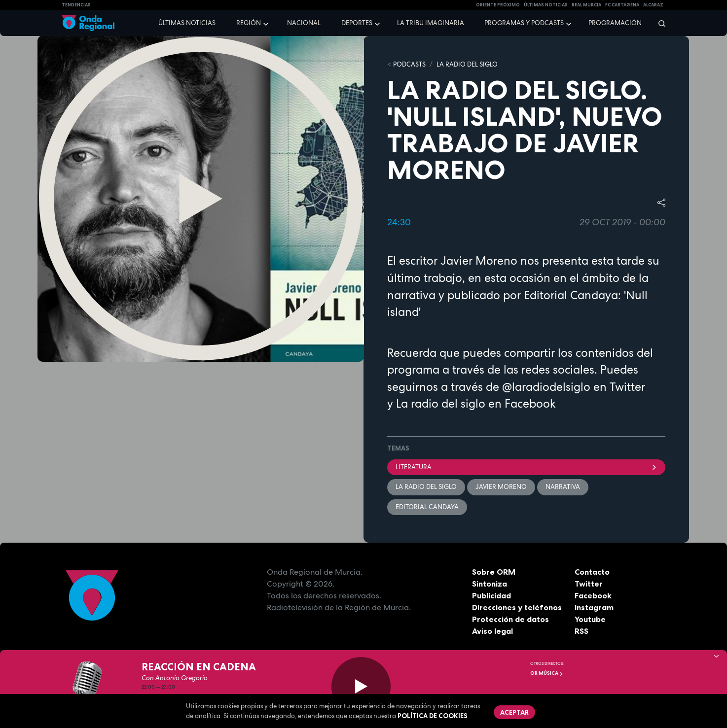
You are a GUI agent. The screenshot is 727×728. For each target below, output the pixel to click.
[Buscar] (659, 23)
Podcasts (409, 64)
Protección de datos (510, 619)
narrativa (563, 487)
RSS (582, 631)
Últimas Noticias (546, 5)
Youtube (590, 619)
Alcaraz (653, 5)
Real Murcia (586, 5)
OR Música (547, 673)
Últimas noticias (187, 23)
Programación (615, 23)
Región (249, 23)
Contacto (592, 572)
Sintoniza (490, 584)
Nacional (304, 23)
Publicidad (491, 595)
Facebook (593, 595)
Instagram (594, 607)
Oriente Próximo (498, 5)
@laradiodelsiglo (546, 387)
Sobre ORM (494, 572)
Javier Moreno (501, 487)
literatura (526, 467)
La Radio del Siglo (467, 64)
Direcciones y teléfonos (517, 607)
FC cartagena (622, 5)
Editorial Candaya (427, 507)
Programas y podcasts (524, 23)
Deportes (357, 23)
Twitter (589, 584)
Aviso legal (492, 631)
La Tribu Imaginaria (431, 23)
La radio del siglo (441, 404)
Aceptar (514, 712)
